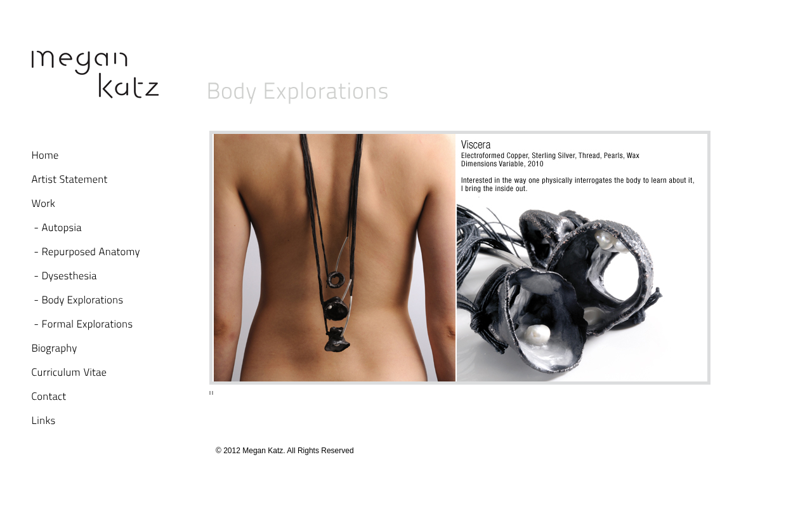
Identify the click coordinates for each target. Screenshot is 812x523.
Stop (211, 394)
